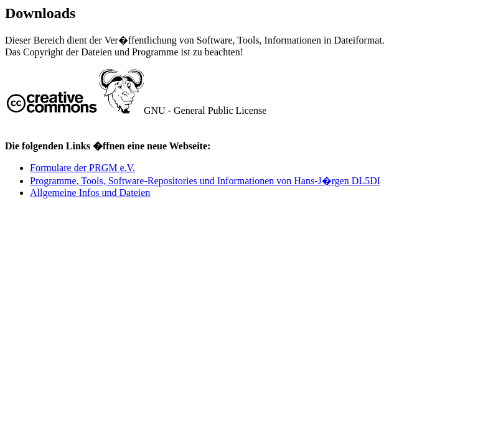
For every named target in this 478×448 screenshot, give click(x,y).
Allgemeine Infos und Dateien (90, 193)
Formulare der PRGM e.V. (82, 168)
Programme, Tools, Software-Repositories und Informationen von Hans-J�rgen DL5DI (205, 181)
